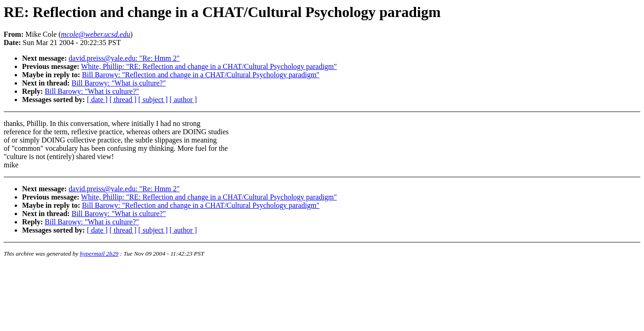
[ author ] (183, 100)
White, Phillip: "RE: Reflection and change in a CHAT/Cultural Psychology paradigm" (209, 66)
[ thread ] (123, 100)
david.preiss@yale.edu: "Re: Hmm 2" (124, 58)
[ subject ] (153, 100)
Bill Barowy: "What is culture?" (119, 83)
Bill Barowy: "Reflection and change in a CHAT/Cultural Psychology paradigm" (201, 75)
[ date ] (97, 100)
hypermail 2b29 (99, 254)
